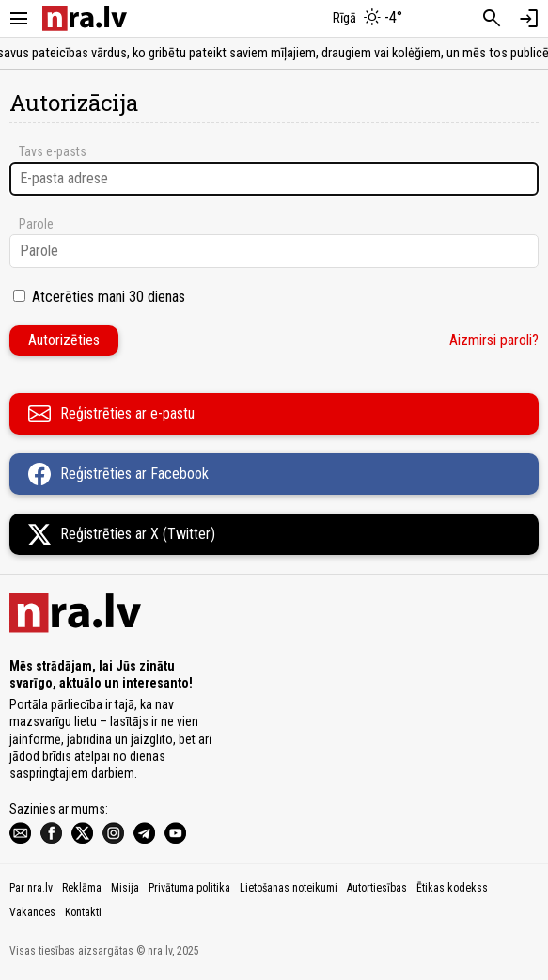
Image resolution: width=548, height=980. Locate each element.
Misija (125, 888)
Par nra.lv (31, 888)
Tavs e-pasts (53, 151)
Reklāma (82, 888)
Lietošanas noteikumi (289, 888)
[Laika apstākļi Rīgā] (368, 19)
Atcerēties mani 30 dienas (109, 297)
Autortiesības (377, 888)
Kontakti (83, 912)
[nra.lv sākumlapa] (85, 18)
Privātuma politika (189, 888)
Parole (36, 224)
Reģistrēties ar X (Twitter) (122, 534)
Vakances (32, 912)
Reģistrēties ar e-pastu (111, 414)
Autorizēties (64, 340)
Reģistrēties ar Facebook (118, 474)
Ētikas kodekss (452, 888)
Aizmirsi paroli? (494, 340)
